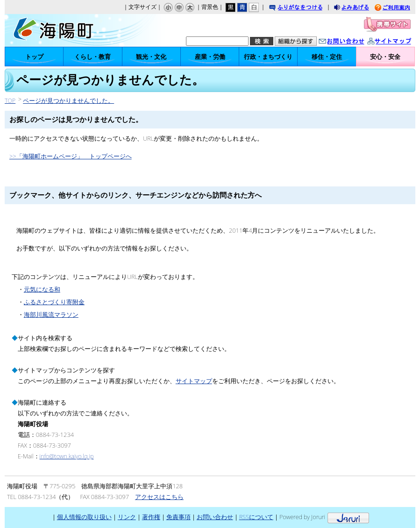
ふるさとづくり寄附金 (54, 302)
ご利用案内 (399, 8)
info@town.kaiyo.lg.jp (67, 456)
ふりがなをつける (305, 8)
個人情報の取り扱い (84, 517)
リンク (127, 517)
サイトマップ (399, 42)
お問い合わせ (351, 42)
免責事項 (178, 517)
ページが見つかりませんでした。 (68, 100)
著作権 (151, 517)
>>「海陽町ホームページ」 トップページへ (71, 156)
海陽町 (64, 30)
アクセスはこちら (159, 497)
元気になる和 (42, 289)
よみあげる (360, 8)
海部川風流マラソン (51, 314)
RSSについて (256, 517)
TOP (10, 100)
